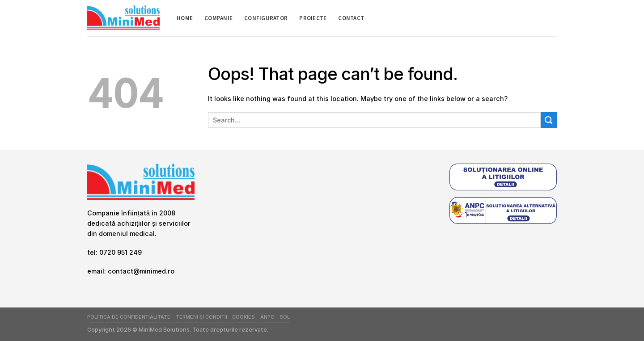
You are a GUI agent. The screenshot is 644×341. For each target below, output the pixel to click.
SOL (285, 317)
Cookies (244, 317)
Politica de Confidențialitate (129, 317)
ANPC (267, 317)
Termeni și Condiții (201, 317)
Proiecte (313, 18)
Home (185, 18)
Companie (218, 18)
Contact (351, 18)
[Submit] (549, 120)
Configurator (266, 18)
